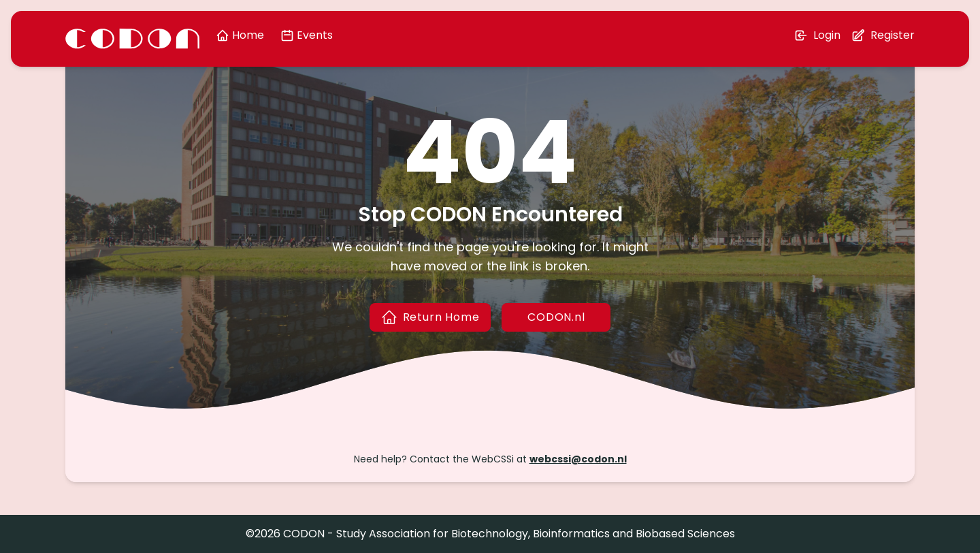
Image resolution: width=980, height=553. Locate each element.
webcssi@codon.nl (578, 459)
